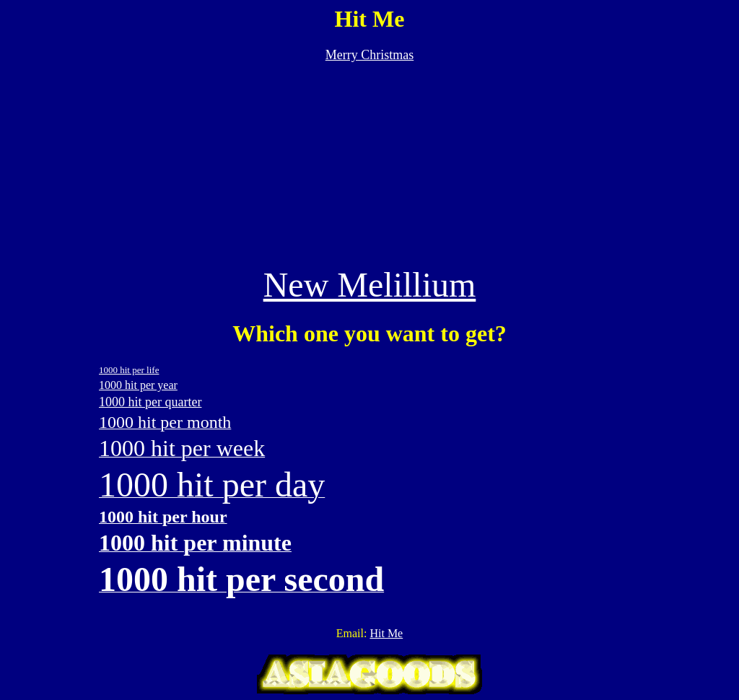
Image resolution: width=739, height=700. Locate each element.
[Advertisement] (369, 164)
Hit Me (386, 633)
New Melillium (370, 285)
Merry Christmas (369, 55)
